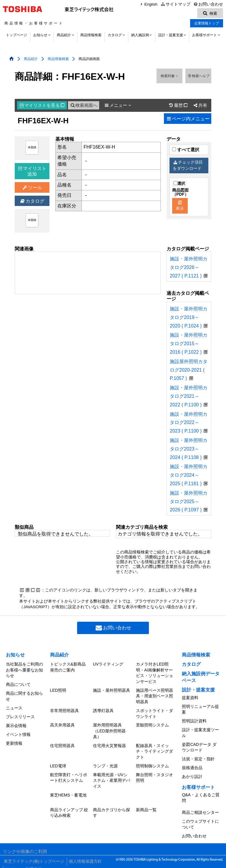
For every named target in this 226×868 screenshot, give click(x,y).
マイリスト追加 (32, 172)
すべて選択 (186, 151)
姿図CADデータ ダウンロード (199, 745)
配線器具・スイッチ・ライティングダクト (154, 749)
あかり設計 (192, 772)
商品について (18, 684)
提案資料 (190, 698)
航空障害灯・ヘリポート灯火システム (69, 774)
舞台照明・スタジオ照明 (154, 774)
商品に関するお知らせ (24, 695)
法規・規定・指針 (198, 756)
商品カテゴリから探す (112, 808)
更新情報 (14, 739)
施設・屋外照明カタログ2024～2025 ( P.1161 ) (189, 476)
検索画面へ (84, 106)
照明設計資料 (194, 720)
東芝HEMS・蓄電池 (68, 791)
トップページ (16, 36)
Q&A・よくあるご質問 (201, 793)
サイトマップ (175, 4)
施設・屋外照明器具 (112, 690)
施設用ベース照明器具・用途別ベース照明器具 (154, 696)
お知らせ (40, 36)
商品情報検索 (91, 36)
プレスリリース (20, 714)
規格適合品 (192, 764)
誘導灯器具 (103, 710)
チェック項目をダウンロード (188, 166)
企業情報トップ (207, 24)
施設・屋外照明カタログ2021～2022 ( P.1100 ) (189, 397)
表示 (180, 207)
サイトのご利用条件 (23, 859)
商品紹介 (64, 36)
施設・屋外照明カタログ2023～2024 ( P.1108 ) (189, 450)
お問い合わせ (208, 4)
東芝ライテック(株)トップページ (33, 853)
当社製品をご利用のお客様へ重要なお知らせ (24, 670)
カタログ (115, 36)
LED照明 (58, 690)
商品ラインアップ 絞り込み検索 (69, 808)
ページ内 (188, 120)
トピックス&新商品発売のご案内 (68, 668)
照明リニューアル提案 (200, 709)
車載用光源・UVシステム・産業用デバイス (112, 777)
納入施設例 (140, 36)
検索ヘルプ (198, 77)
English (148, 4)
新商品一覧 (146, 805)
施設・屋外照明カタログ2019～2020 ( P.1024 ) (189, 318)
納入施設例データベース (201, 678)
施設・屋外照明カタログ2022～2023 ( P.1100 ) (189, 423)
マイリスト (42, 106)
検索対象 (169, 77)
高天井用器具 (62, 724)
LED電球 (58, 763)
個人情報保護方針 (84, 853)
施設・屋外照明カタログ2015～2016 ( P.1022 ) (189, 344)
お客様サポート (205, 36)
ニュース (14, 706)
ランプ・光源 (105, 763)
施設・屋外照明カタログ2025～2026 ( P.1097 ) (189, 502)
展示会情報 (16, 722)
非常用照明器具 (64, 710)
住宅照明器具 (62, 743)
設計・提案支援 (171, 36)
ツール (32, 188)
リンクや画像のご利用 (25, 844)
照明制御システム (152, 763)
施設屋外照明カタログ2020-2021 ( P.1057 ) (189, 371)
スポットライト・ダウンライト (154, 713)
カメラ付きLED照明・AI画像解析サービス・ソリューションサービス (154, 673)
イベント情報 (18, 731)
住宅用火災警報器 (109, 743)
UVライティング (108, 665)
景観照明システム (152, 724)
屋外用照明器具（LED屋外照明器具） (109, 729)
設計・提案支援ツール (200, 731)
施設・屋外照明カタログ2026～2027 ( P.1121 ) (189, 268)
